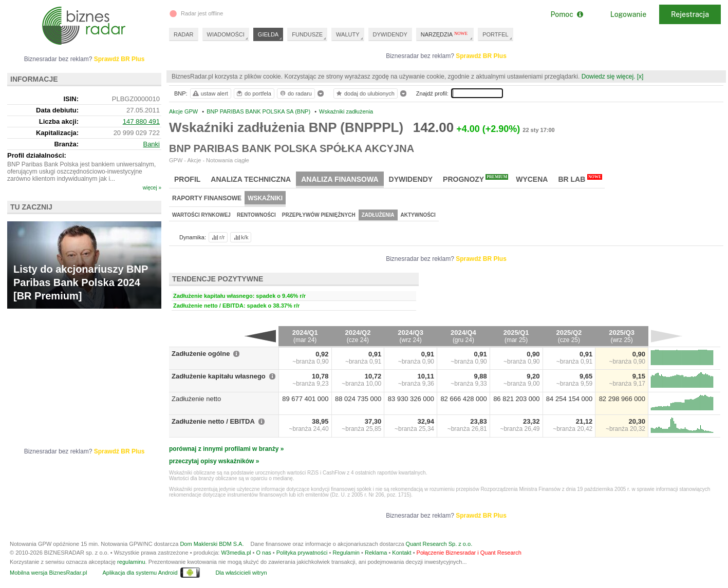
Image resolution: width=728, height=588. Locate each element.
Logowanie (628, 14)
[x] (640, 77)
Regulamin (346, 553)
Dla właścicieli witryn (241, 573)
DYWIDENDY (390, 34)
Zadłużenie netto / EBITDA (213, 421)
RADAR (184, 34)
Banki (151, 144)
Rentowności (256, 215)
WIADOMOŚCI (226, 34)
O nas (263, 553)
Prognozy (475, 179)
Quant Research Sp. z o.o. (439, 544)
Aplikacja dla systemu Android (140, 573)
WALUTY (348, 34)
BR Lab (580, 179)
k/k (240, 237)
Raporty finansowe (207, 198)
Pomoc (566, 14)
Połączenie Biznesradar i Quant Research (469, 553)
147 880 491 (141, 121)
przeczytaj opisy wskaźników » (214, 461)
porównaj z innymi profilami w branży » (226, 449)
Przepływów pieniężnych (319, 215)
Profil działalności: (37, 155)
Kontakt (402, 553)
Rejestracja (690, 14)
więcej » (152, 188)
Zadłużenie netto (196, 399)
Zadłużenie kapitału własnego (219, 376)
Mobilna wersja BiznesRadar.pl (48, 573)
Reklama (376, 553)
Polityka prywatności (302, 553)
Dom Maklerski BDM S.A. (212, 544)
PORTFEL (496, 34)
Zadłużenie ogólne (201, 354)
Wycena (532, 179)
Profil (187, 179)
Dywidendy (411, 179)
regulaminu (131, 562)
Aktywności (418, 215)
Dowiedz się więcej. (609, 77)
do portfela (253, 93)
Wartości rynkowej (201, 215)
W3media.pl (236, 553)
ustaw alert (210, 93)
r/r (217, 237)
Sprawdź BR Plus (481, 56)
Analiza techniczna (251, 179)
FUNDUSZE (307, 34)
